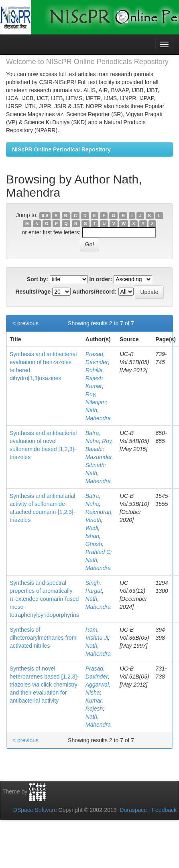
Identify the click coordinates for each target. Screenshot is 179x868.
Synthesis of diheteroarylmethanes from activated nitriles (43, 638)
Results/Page (33, 292)
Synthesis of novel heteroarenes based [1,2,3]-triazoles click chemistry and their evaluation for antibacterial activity (44, 685)
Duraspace (133, 810)
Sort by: (38, 279)
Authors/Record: (94, 292)
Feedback (164, 810)
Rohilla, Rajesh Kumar (95, 378)
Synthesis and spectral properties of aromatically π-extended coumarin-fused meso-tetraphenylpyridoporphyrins (44, 599)
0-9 (45, 215)
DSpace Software (35, 810)
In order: (101, 279)
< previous (25, 323)
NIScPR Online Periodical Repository (61, 149)
